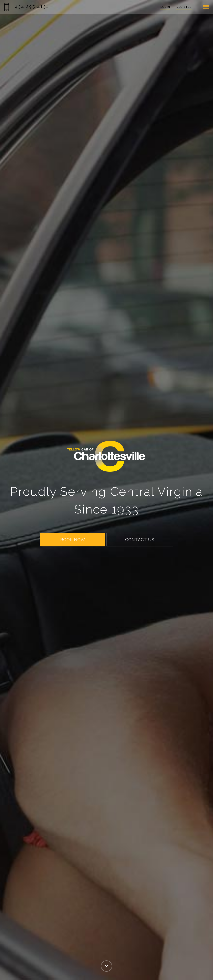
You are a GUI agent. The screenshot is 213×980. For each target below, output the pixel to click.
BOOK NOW (73, 540)
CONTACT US (140, 540)
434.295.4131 (27, 6)
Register (184, 7)
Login (165, 7)
